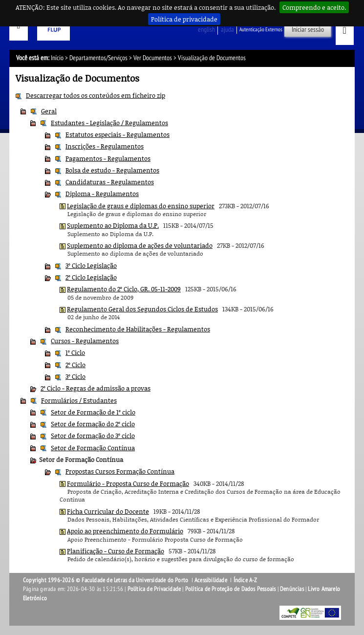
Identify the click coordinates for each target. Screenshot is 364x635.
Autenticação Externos (261, 30)
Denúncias (292, 589)
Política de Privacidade (154, 589)
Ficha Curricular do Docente (108, 511)
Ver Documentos (153, 58)
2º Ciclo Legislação (91, 277)
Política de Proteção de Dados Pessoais (231, 589)
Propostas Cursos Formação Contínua (120, 471)
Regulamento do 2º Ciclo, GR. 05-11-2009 (124, 289)
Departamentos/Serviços (98, 58)
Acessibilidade (211, 580)
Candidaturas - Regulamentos (110, 182)
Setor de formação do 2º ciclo (93, 424)
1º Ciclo (75, 352)
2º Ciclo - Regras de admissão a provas (96, 388)
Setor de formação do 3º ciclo (93, 436)
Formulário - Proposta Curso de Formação (128, 483)
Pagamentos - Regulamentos (108, 158)
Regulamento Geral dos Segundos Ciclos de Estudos (142, 309)
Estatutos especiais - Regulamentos (118, 134)
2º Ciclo (75, 365)
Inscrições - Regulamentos (105, 146)
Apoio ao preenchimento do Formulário (125, 531)
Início (57, 58)
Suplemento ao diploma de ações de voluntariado (140, 245)
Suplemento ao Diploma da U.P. (113, 225)
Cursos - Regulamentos (85, 341)
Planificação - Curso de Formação (116, 551)
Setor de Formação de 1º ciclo (93, 412)
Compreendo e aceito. (314, 7)
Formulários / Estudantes (79, 400)
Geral (49, 111)
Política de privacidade (184, 19)
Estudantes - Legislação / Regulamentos (109, 123)
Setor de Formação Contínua (93, 448)
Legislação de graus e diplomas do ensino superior (141, 206)
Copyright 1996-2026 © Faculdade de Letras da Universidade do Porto (106, 580)
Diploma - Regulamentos (102, 194)
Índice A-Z (246, 580)
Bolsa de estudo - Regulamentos (112, 170)
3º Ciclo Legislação (91, 265)
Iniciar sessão (308, 30)
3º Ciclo (75, 376)
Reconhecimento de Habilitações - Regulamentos (138, 329)
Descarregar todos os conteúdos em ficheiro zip (96, 95)
